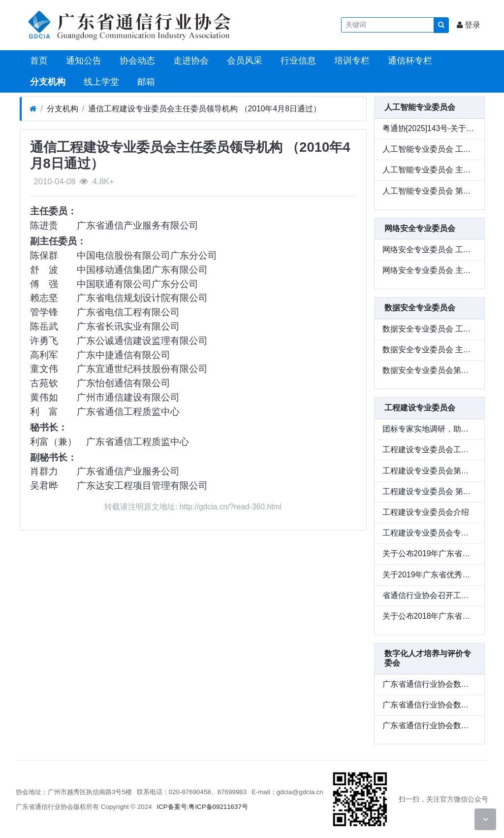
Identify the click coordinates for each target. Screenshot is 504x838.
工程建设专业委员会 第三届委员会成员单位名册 (429, 491)
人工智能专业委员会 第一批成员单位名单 (429, 191)
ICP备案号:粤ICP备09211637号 (203, 807)
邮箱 (145, 82)
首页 (38, 61)
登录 (469, 25)
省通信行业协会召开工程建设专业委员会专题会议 (429, 595)
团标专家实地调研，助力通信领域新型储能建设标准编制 (429, 429)
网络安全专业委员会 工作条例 (429, 250)
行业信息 (297, 61)
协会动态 (136, 61)
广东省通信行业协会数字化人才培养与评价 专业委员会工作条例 (429, 705)
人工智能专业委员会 (420, 107)
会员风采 (243, 61)
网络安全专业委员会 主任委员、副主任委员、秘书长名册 (429, 270)
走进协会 (190, 61)
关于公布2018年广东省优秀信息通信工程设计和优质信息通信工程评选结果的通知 (429, 616)
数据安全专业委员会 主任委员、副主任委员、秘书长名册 (429, 350)
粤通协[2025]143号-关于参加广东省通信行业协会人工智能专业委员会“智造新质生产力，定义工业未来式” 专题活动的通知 (429, 128)
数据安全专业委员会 (420, 308)
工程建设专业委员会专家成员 (429, 533)
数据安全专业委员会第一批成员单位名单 (429, 370)
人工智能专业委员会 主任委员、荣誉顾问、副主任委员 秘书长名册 (429, 170)
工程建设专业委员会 (420, 408)
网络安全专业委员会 (420, 228)
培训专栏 (351, 61)
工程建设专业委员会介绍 (426, 512)
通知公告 (82, 61)
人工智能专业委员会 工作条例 (429, 149)
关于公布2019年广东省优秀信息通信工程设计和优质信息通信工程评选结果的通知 (429, 553)
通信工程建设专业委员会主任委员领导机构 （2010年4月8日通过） (205, 109)
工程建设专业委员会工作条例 (429, 450)
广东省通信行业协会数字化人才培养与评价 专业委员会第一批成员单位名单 (429, 725)
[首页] (33, 109)
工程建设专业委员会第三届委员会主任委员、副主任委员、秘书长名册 (429, 471)
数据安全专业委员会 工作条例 (429, 329)
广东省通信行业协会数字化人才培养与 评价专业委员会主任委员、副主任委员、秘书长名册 (429, 684)
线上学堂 (100, 82)
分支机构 (47, 82)
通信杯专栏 (409, 61)
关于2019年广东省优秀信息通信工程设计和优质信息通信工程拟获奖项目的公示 (429, 575)
